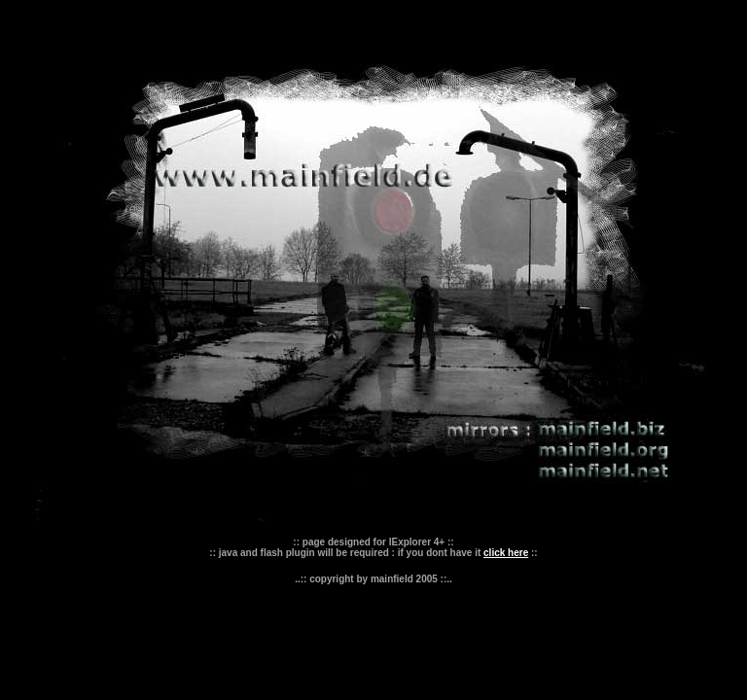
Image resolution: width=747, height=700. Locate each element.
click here (506, 553)
